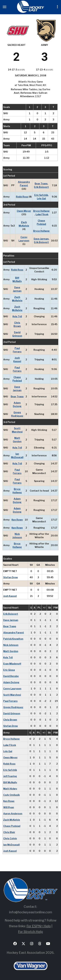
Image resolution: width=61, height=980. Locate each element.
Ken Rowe (17, 520)
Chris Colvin (10, 838)
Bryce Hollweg (41, 211)
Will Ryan (9, 807)
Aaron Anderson (13, 813)
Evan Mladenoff (12, 664)
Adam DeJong (17, 404)
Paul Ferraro (17, 350)
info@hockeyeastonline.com (31, 912)
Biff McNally (17, 279)
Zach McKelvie (24, 224)
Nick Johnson (17, 536)
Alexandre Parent (24, 184)
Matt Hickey (10, 789)
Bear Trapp (41, 184)
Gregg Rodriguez (17, 414)
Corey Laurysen (24, 239)
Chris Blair (9, 832)
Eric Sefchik (41, 195)
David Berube (11, 676)
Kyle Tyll (17, 316)
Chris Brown (17, 324)
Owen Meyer (24, 211)
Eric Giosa (9, 670)
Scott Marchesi (17, 430)
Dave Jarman (41, 239)
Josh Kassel (17, 360)
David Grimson (17, 334)
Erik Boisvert (41, 187)
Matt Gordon (17, 440)
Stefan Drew (10, 577)
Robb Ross (22, 197)
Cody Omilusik (11, 795)
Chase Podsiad (41, 222)
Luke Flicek (42, 214)
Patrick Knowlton (13, 639)
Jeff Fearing (10, 776)
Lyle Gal (41, 198)
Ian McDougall (17, 456)
